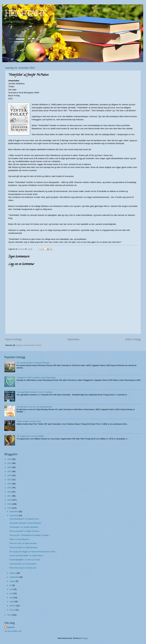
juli (11, 585)
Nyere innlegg (13, 339)
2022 (10, 475)
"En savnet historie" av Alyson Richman (33, 363)
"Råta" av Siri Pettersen (19, 539)
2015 (10, 504)
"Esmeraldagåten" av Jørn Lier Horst (25, 560)
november (14, 515)
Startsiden (73, 339)
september (14, 577)
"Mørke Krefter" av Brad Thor (29, 421)
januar (12, 610)
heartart (11, 627)
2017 (10, 496)
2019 (10, 488)
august (13, 581)
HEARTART (26, 13)
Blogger (85, 638)
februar (13, 606)
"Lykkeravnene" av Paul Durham (23, 564)
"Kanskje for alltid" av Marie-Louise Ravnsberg (36, 377)
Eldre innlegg (133, 339)
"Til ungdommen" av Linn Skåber (30, 436)
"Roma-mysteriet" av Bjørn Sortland (24, 531)
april (12, 598)
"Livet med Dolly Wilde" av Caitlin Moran (26, 556)
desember (14, 512)
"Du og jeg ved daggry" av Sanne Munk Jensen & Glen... (33, 552)
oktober (13, 573)
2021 (10, 480)
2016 (10, 500)
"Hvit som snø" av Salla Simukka (23, 543)
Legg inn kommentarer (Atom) (29, 345)
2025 (10, 463)
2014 (10, 508)
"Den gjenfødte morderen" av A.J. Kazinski (34, 392)
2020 (10, 484)
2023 (10, 471)
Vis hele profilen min (13, 631)
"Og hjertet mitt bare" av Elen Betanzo (25, 523)
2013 (10, 615)
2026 (10, 459)
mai (11, 593)
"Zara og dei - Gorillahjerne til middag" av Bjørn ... (30, 535)
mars (12, 602)
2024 (10, 467)
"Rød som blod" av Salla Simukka (23, 547)
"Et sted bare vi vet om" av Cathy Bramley (34, 407)
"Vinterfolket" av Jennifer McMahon (24, 527)
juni (11, 589)
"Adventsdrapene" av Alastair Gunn (24, 519)
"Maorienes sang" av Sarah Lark (23, 568)
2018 (10, 492)
